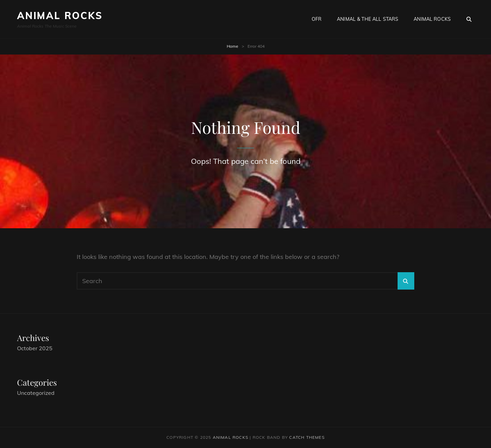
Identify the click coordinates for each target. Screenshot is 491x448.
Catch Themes (307, 437)
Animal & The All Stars (368, 19)
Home (233, 46)
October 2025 (35, 348)
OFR (317, 19)
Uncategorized (36, 393)
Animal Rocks (60, 16)
